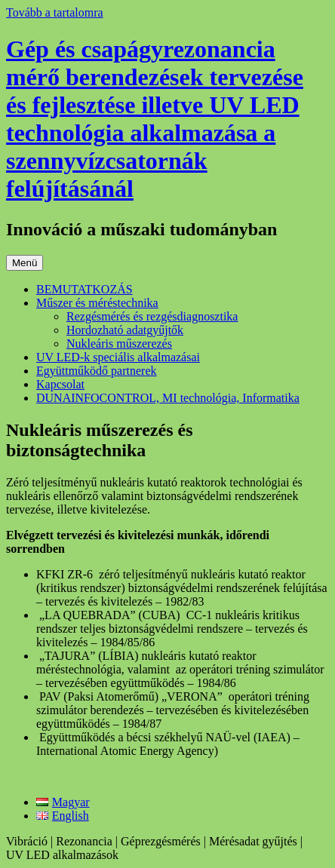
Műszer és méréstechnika (97, 303)
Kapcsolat (60, 384)
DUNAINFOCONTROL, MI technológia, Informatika (168, 398)
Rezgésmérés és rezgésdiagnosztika (152, 316)
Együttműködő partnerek (97, 371)
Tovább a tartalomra (55, 12)
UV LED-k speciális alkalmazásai (118, 357)
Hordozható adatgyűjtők (125, 330)
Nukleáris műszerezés (119, 344)
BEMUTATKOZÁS (85, 289)
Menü (25, 263)
